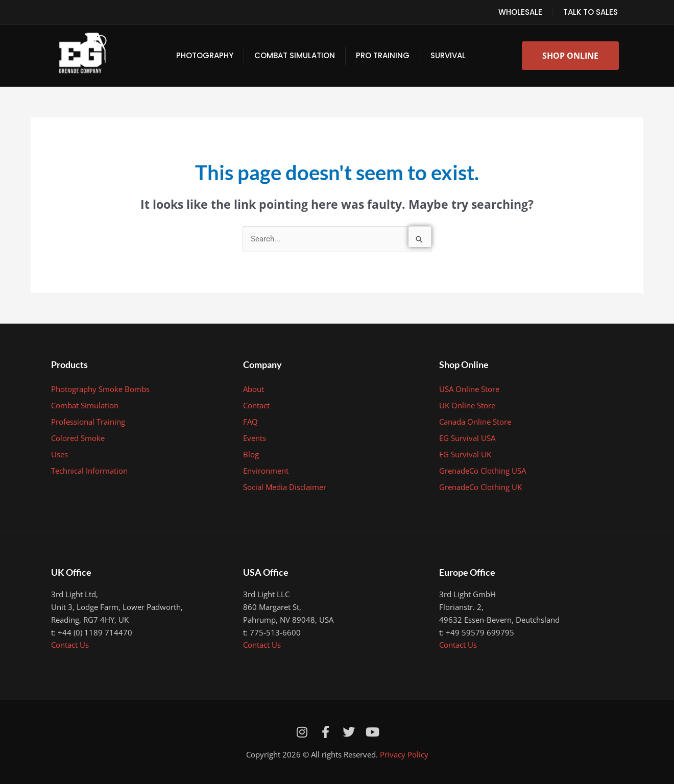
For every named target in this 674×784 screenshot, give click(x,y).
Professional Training (88, 422)
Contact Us (70, 645)
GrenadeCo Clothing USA (483, 471)
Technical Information (89, 471)
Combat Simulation (295, 55)
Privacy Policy (404, 754)
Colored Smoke (78, 438)
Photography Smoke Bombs (100, 389)
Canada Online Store (475, 422)
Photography (205, 55)
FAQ (250, 422)
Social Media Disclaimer (285, 487)
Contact (256, 405)
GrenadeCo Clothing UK (480, 487)
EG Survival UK (465, 454)
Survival (448, 55)
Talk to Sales (591, 12)
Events (255, 438)
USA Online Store (469, 389)
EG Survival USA (467, 438)
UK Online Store (467, 405)
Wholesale (520, 12)
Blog (251, 454)
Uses (59, 454)
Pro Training (383, 55)
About (254, 389)
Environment (266, 471)
